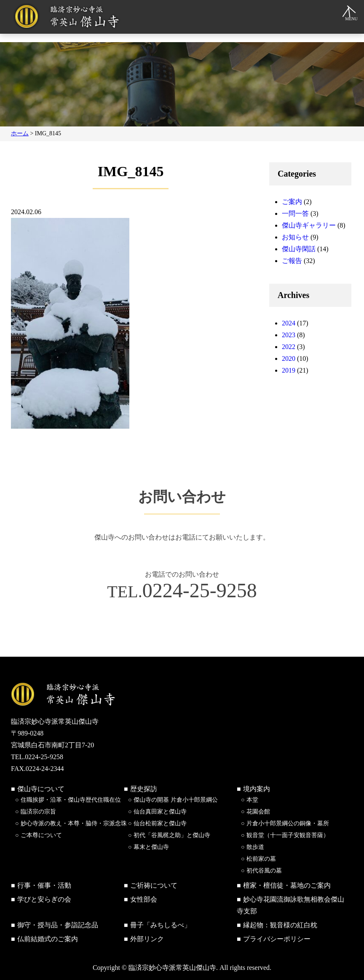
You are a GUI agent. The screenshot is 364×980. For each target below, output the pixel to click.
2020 (289, 358)
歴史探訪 (144, 789)
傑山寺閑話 (299, 249)
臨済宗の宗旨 (38, 812)
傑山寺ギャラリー (309, 225)
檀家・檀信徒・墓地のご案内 (287, 885)
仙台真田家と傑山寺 (160, 812)
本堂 (252, 800)
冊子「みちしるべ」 (161, 925)
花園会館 (258, 812)
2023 (289, 335)
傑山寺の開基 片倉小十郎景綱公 (176, 800)
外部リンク (147, 939)
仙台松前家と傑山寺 (160, 823)
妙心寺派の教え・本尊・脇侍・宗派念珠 (74, 823)
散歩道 (255, 847)
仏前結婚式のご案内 (48, 939)
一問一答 (295, 213)
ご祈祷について (154, 885)
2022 (289, 347)
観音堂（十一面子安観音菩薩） (288, 835)
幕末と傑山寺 (151, 847)
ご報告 (292, 261)
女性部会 (144, 899)
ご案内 (292, 202)
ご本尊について (41, 835)
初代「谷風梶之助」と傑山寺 (172, 835)
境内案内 (257, 789)
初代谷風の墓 (264, 871)
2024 (289, 323)
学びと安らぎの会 (44, 899)
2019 (289, 370)
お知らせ (295, 237)
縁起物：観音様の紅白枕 (280, 925)
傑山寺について (41, 789)
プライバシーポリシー (277, 939)
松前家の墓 (261, 859)
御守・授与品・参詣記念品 (58, 925)
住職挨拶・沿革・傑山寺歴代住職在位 (71, 800)
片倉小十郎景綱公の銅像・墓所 (288, 823)
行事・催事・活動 (44, 885)
